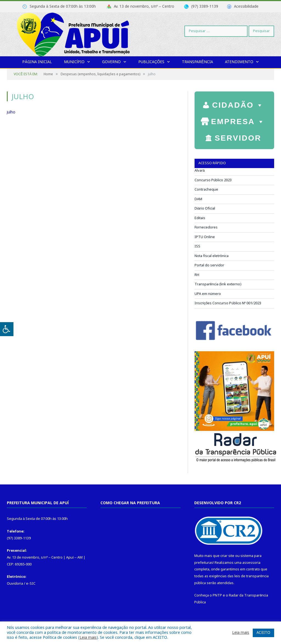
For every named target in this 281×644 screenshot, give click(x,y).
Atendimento (239, 62)
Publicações (151, 62)
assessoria (251, 563)
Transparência (197, 62)
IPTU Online (205, 237)
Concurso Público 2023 (213, 180)
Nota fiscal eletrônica (212, 256)
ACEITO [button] (263, 633)
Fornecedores (206, 228)
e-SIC (31, 584)
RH (197, 275)
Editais (200, 218)
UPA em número (208, 294)
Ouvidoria (15, 584)
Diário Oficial (205, 209)
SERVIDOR (238, 139)
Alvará (200, 171)
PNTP (217, 596)
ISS (197, 246)
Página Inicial (37, 62)
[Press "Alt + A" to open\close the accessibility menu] (7, 329)
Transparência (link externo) (218, 284)
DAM (198, 199)
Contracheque (206, 190)
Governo (111, 62)
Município (74, 62)
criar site (227, 556)
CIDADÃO (238, 104)
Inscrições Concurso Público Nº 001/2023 (228, 303)
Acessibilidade (246, 7)
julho (11, 112)
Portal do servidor (209, 265)
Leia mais (88, 638)
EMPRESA (238, 120)
